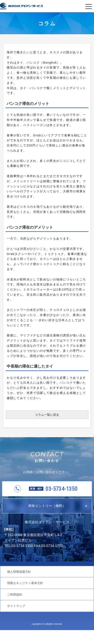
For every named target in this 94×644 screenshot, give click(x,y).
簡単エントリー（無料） (47, 506)
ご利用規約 (15, 595)
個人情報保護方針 (19, 572)
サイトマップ (16, 606)
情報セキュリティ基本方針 (25, 583)
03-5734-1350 (53, 489)
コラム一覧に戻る (47, 415)
